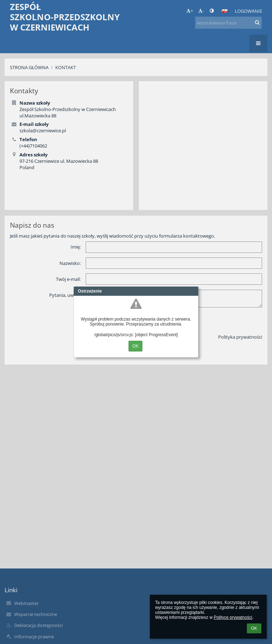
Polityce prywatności (233, 617)
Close (193, 291)
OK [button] (254, 628)
